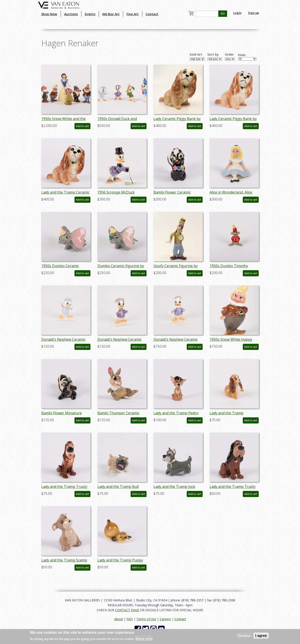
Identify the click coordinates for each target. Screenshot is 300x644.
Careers (165, 619)
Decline (244, 636)
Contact (152, 14)
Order (229, 55)
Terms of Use (146, 619)
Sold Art (196, 55)
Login (237, 13)
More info (144, 639)
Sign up (254, 13)
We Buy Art (111, 14)
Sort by (213, 55)
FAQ (130, 619)
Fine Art (133, 14)
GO (223, 14)
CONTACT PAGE (127, 610)
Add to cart (82, 126)
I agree (261, 636)
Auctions (71, 14)
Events (90, 14)
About (119, 619)
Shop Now (49, 14)
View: (242, 55)
